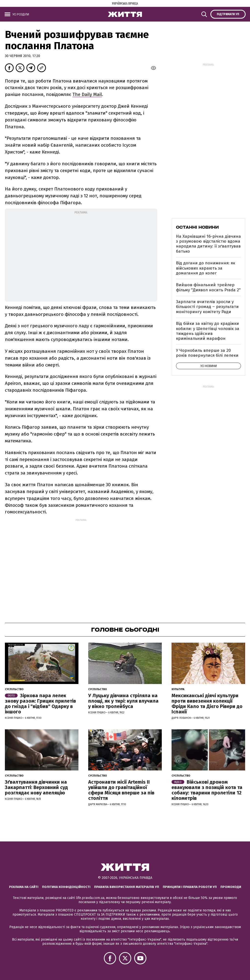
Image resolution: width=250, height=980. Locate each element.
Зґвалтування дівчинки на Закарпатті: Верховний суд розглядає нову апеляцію (36, 787)
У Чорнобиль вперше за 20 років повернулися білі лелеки (207, 353)
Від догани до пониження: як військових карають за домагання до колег (206, 268)
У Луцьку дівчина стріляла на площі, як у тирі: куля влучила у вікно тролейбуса (123, 701)
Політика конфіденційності (66, 887)
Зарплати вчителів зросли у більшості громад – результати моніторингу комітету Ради (207, 307)
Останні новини (197, 227)
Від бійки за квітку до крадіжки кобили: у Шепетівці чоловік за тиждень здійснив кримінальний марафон (208, 331)
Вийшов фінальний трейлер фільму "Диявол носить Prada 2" (208, 287)
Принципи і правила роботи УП (190, 887)
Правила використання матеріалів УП (127, 887)
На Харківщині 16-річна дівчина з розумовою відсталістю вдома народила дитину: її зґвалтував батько (208, 244)
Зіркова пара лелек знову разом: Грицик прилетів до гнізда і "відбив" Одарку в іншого (40, 704)
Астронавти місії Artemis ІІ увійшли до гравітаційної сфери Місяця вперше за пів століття (121, 790)
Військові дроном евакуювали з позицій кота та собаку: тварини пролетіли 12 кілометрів (207, 790)
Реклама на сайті (24, 887)
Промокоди (231, 887)
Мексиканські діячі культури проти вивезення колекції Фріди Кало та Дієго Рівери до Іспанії (207, 704)
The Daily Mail (87, 94)
